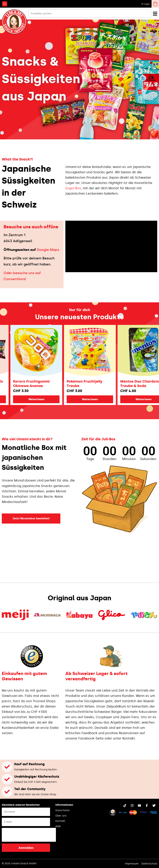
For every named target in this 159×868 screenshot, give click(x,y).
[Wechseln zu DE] (5, 4)
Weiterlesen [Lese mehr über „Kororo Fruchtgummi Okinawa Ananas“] (42, 399)
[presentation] (29, 835)
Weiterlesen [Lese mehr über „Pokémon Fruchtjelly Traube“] (96, 399)
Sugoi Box (73, 188)
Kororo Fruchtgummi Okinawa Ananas (37, 384)
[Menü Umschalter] (155, 14)
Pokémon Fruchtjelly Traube (91, 384)
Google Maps (48, 250)
